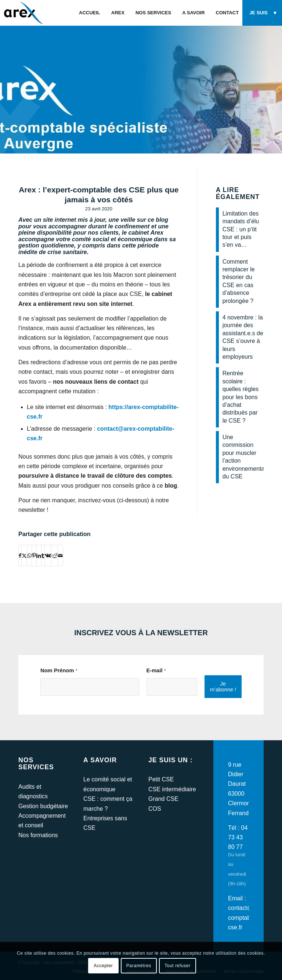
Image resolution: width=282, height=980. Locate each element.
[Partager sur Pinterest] (34, 556)
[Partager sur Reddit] (55, 556)
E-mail (156, 670)
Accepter (103, 966)
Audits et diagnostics (33, 791)
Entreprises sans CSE (105, 823)
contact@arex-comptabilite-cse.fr (247, 918)
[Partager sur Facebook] (20, 556)
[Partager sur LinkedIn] (39, 556)
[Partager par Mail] (60, 556)
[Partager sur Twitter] (24, 556)
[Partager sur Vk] (48, 556)
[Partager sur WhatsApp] (29, 556)
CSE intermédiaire (172, 789)
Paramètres (139, 966)
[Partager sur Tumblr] (43, 556)
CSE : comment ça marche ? (108, 804)
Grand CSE (163, 799)
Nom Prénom (59, 670)
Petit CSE (161, 779)
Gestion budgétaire (43, 806)
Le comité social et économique (108, 784)
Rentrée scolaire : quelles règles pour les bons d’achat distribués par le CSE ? (241, 397)
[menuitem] (90, 13)
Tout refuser (178, 966)
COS (155, 809)
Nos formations (38, 835)
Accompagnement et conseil (42, 820)
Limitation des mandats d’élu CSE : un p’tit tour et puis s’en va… (241, 229)
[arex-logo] (23, 13)
